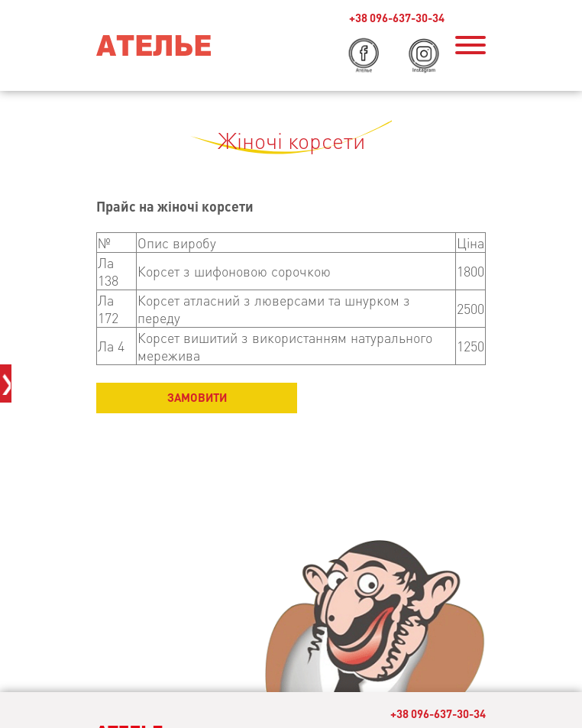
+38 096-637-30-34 (438, 714)
